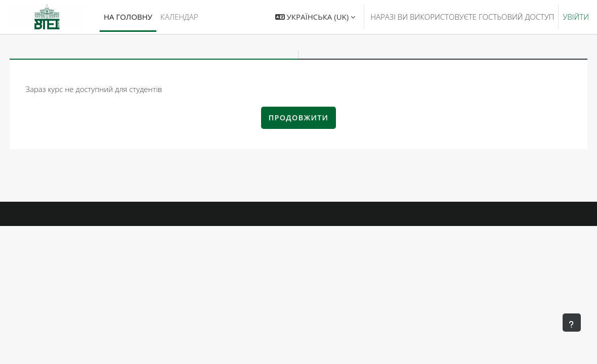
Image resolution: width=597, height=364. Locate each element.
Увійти (576, 17)
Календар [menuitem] (179, 17)
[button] (315, 17)
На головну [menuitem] (128, 17)
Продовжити (299, 118)
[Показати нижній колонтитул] (572, 323)
